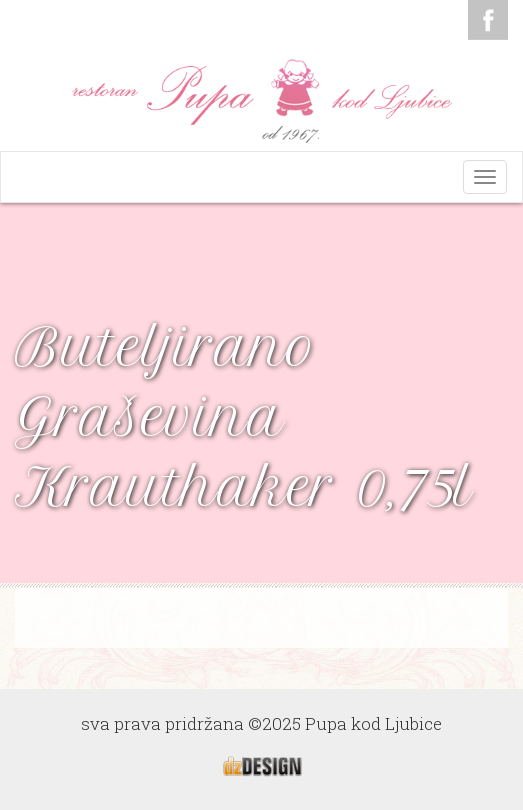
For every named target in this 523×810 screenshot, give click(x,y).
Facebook (488, 20)
